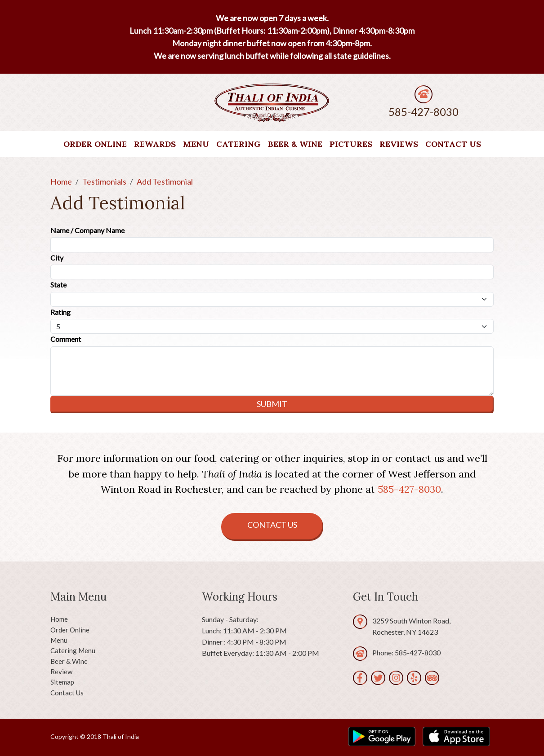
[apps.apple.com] (456, 736)
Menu (196, 144)
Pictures (351, 144)
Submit (272, 404)
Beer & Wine (295, 144)
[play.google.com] (382, 736)
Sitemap (62, 682)
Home (59, 619)
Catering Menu (73, 650)
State (58, 285)
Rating (60, 312)
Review (61, 672)
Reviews (399, 144)
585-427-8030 (424, 112)
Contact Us (453, 144)
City (57, 258)
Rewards (155, 144)
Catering (239, 144)
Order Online (95, 144)
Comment (66, 339)
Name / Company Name (87, 230)
